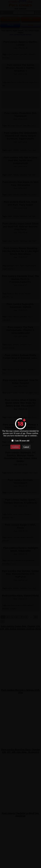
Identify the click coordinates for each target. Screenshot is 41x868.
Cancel (26, 447)
